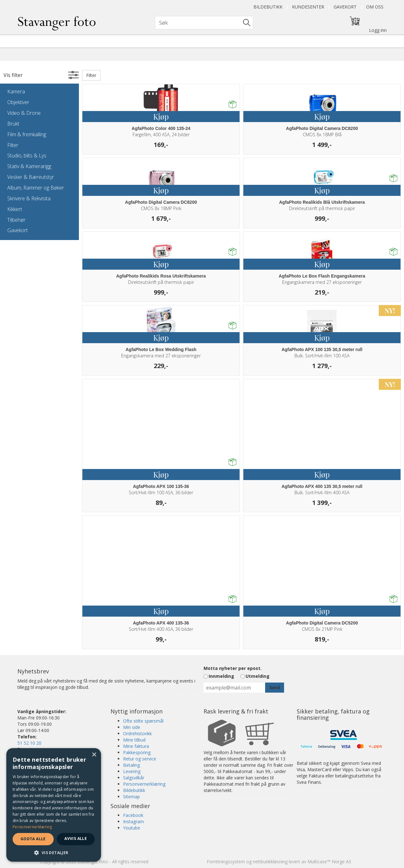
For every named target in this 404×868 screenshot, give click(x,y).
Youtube (132, 828)
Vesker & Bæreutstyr (31, 177)
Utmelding (258, 676)
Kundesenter (308, 7)
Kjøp (161, 116)
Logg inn (378, 30)
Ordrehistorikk (137, 733)
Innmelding (221, 676)
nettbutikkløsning (270, 862)
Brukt (13, 124)
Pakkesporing (137, 752)
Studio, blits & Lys (27, 155)
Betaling (131, 765)
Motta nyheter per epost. (233, 668)
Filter (13, 145)
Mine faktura (136, 746)
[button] (54, 852)
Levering (132, 771)
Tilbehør (16, 220)
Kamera (16, 91)
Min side (132, 727)
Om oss (375, 7)
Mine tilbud (134, 740)
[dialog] (54, 805)
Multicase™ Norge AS (329, 862)
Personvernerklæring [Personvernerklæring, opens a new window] (32, 827)
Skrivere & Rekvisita (29, 198)
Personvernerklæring (144, 784)
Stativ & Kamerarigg (29, 166)
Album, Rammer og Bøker (36, 188)
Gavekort (345, 7)
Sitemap (131, 797)
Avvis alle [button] (76, 839)
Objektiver (18, 102)
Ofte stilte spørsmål (143, 721)
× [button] (94, 755)
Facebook (133, 815)
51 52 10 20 (29, 743)
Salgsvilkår (134, 778)
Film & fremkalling (27, 134)
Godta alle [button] (33, 839)
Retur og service (140, 759)
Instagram (134, 821)
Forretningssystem (226, 862)
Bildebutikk (268, 7)
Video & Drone (24, 113)
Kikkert (15, 209)
